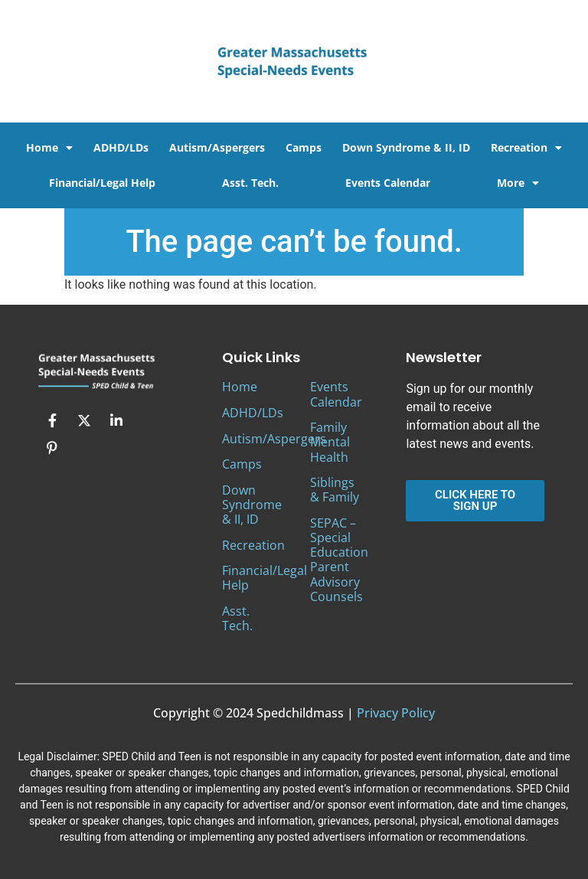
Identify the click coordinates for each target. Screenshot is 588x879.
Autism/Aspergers (217, 147)
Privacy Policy (396, 713)
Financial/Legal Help (102, 183)
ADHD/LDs (121, 147)
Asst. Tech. (250, 183)
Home (49, 148)
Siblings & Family (335, 490)
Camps (304, 147)
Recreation (526, 148)
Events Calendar (388, 183)
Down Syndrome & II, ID (406, 147)
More (518, 183)
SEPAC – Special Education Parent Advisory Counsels (339, 560)
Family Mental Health (330, 442)
